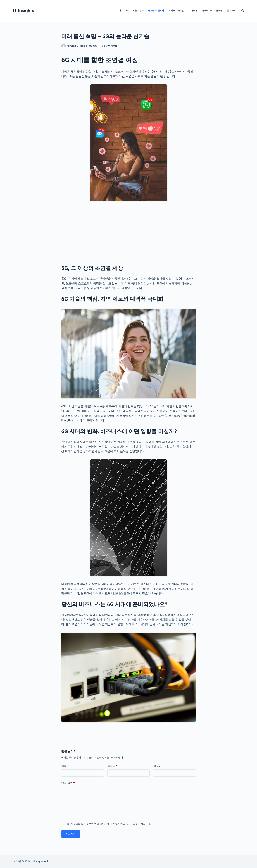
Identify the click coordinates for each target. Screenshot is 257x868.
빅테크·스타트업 (176, 11)
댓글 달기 (68, 783)
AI (127, 11)
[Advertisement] (128, 232)
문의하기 (231, 11)
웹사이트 (159, 766)
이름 (65, 766)
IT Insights (23, 11)
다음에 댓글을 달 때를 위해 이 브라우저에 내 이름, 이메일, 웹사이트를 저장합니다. (108, 824)
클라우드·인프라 (156, 11)
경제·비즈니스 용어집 (212, 11)
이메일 (112, 766)
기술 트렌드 (138, 11)
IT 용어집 (193, 11)
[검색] (243, 11)
